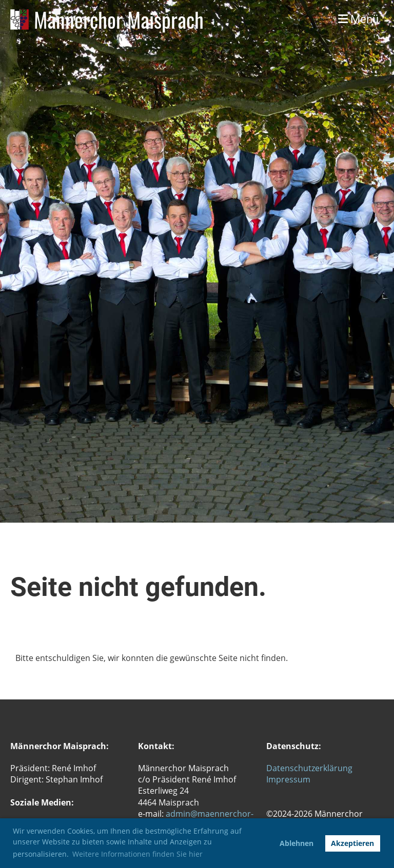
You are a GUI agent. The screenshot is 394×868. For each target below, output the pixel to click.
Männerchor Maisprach (119, 19)
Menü (358, 19)
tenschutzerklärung (315, 768)
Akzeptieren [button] (352, 843)
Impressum (288, 779)
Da (272, 768)
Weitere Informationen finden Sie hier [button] (137, 854)
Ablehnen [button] (297, 843)
